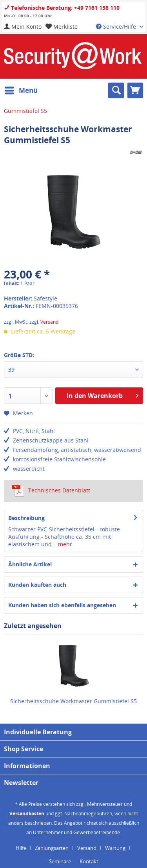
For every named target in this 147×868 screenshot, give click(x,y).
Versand (49, 322)
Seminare (60, 861)
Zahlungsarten (52, 848)
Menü (21, 89)
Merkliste (62, 27)
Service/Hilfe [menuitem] (117, 27)
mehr (64, 544)
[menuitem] (23, 27)
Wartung (115, 848)
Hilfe (21, 848)
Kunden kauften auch (37, 585)
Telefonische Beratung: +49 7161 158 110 (62, 8)
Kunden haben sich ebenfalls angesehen (62, 605)
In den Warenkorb (103, 395)
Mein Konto (23, 27)
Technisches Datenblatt (51, 490)
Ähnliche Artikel (30, 564)
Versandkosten (27, 814)
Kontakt (89, 861)
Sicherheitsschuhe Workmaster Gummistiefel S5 (73, 701)
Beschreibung (26, 518)
